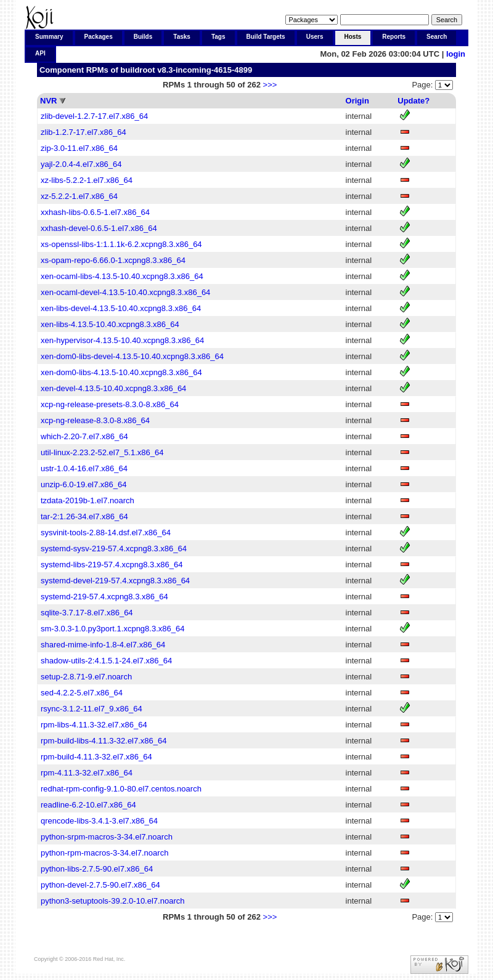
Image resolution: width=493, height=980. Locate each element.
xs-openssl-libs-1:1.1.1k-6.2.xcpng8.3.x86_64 (121, 244)
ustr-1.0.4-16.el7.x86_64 (84, 468)
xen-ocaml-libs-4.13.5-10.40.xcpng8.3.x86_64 (122, 276)
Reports (394, 37)
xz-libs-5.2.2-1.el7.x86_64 (87, 180)
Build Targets (266, 37)
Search (437, 37)
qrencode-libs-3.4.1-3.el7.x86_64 (99, 821)
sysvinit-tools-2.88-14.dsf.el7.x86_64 (106, 533)
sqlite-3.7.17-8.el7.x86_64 (87, 613)
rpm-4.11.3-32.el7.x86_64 (87, 773)
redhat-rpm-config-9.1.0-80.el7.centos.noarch (121, 789)
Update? (414, 101)
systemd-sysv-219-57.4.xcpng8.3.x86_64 (114, 549)
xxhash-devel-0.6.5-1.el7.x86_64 (99, 228)
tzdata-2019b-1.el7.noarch (88, 500)
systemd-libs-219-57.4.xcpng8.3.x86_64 (112, 565)
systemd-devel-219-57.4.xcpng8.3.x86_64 (115, 581)
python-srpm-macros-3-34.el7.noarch (107, 837)
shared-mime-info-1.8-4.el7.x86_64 (103, 645)
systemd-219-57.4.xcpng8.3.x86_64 (104, 597)
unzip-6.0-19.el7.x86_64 (84, 484)
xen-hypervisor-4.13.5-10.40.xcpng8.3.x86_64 (122, 340)
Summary (49, 37)
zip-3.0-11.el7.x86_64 (79, 148)
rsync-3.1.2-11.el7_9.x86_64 (92, 709)
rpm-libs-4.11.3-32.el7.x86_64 (94, 725)
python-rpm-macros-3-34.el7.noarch (104, 853)
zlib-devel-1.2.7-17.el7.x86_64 (94, 116)
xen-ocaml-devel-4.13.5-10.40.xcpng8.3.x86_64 (125, 292)
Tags (218, 37)
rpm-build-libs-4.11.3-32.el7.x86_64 (104, 741)
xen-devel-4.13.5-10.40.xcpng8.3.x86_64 (113, 388)
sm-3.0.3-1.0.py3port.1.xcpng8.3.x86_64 (112, 629)
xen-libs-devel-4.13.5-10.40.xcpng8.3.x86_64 (121, 308)
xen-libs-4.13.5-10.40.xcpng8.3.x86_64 (110, 324)
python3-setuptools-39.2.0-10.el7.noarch (112, 901)
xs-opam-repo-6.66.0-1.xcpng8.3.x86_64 (113, 260)
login (456, 54)
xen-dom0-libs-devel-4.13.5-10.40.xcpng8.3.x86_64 (132, 356)
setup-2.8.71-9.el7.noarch (86, 677)
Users (315, 37)
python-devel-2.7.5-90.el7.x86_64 (100, 885)
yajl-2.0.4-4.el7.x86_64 (81, 164)
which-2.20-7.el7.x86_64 (84, 436)
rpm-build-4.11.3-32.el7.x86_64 (96, 757)
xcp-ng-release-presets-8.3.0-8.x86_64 (110, 404)
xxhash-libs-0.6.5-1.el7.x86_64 (95, 212)
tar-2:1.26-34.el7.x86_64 (84, 516)
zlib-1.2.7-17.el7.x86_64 (84, 132)
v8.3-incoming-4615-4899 (205, 70)
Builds (143, 37)
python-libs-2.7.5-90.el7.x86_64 (97, 869)
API (40, 53)
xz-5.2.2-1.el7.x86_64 (79, 196)
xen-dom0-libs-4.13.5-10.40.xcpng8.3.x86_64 (121, 372)
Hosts (353, 37)
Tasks (182, 37)
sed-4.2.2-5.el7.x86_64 (82, 693)
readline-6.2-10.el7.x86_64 (88, 805)
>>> (270, 85)
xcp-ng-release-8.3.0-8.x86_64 (95, 420)
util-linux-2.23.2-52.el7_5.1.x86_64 (102, 452)
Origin (357, 101)
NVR (48, 101)
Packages (99, 37)
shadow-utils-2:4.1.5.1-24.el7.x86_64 (106, 661)
